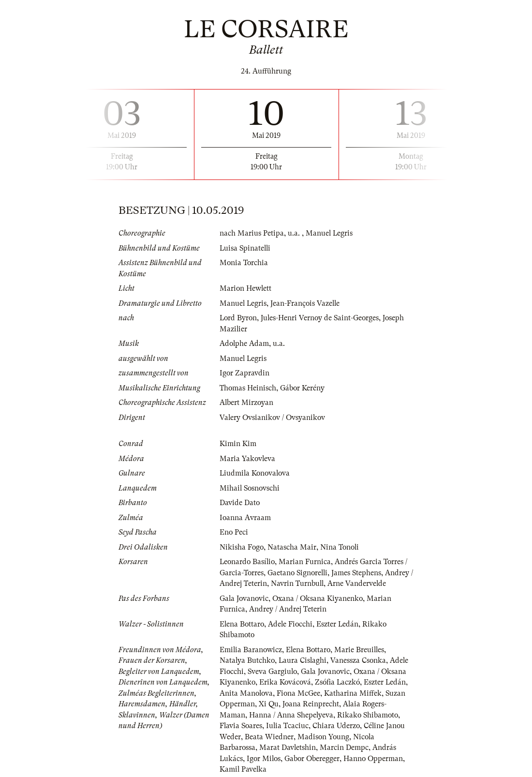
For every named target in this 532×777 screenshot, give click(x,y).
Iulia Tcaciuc (289, 726)
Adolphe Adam (245, 344)
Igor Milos (265, 759)
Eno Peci (234, 532)
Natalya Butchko (248, 660)
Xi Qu (269, 704)
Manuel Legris (330, 233)
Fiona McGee (300, 693)
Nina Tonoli (341, 547)
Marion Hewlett (246, 288)
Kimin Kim (238, 444)
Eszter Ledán (340, 624)
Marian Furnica (307, 562)
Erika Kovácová (286, 682)
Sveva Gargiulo (273, 672)
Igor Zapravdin (245, 373)
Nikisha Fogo (242, 547)
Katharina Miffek (355, 693)
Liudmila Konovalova (256, 473)
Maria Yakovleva (248, 459)
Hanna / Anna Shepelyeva (292, 715)
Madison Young (324, 737)
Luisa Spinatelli (246, 248)
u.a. (295, 233)
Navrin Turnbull (302, 583)
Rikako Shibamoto (369, 715)
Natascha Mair (293, 547)
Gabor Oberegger (314, 759)
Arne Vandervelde (362, 583)
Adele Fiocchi (292, 624)
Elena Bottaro (243, 624)
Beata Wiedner (269, 737)
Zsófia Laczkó (340, 682)
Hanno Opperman (377, 759)
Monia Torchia (244, 263)
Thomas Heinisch (248, 388)
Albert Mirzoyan (247, 403)
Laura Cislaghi (304, 660)
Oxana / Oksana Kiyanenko (320, 598)
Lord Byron (239, 318)
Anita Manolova (247, 693)
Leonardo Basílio (248, 562)
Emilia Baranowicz (251, 650)
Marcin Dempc (345, 747)
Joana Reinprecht (312, 704)
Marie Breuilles (362, 650)
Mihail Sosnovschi (251, 488)
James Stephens (359, 573)
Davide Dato (240, 503)
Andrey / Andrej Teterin (288, 609)
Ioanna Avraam (245, 518)
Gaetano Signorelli (299, 573)
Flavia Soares (242, 726)
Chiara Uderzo (338, 726)
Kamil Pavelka (244, 769)
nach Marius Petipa (252, 233)
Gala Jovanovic (245, 598)
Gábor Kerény (303, 388)
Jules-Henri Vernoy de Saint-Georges (322, 318)
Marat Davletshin (288, 747)
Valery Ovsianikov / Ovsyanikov (273, 418)
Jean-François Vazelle (307, 303)
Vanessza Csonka (360, 660)
